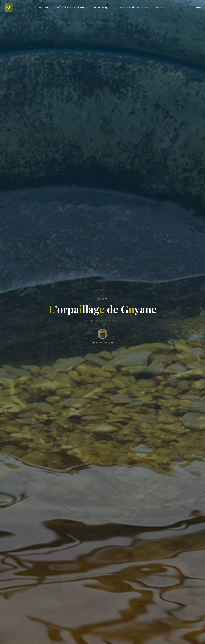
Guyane (102, 298)
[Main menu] (195, 8)
